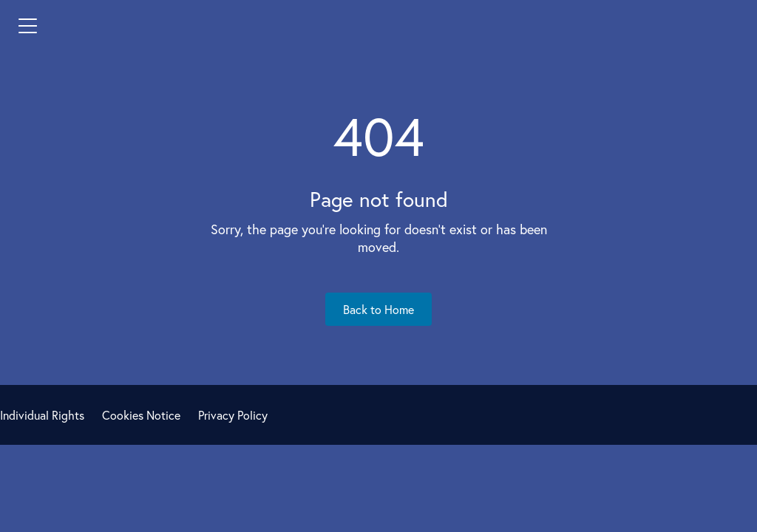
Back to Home (378, 309)
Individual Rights (42, 415)
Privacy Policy (233, 415)
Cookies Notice (141, 415)
